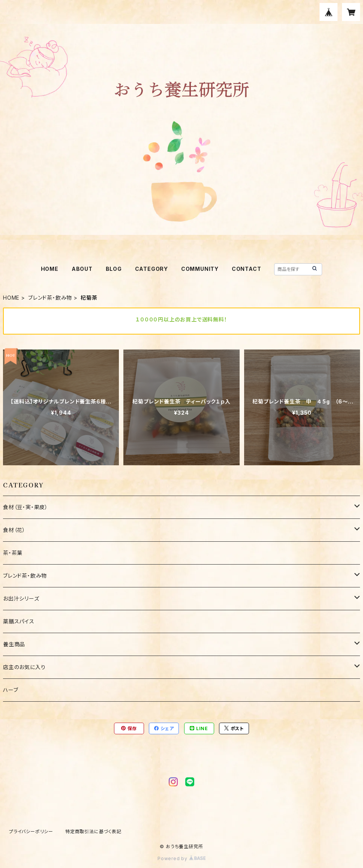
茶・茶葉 (13, 553)
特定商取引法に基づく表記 (93, 831)
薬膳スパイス (19, 621)
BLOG (114, 269)
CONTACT (247, 269)
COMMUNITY (200, 269)
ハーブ (10, 690)
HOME (50, 269)
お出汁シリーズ (24, 598)
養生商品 (14, 644)
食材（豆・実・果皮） (25, 507)
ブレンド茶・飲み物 (50, 298)
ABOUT (82, 269)
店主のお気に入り (24, 667)
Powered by (181, 858)
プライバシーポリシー (31, 831)
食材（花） (14, 530)
